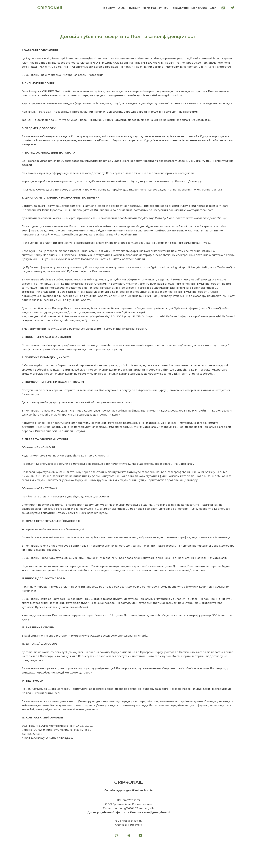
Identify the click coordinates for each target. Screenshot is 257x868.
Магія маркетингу (155, 8)
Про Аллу (108, 8)
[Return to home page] (28, 8)
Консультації (180, 8)
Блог (213, 8)
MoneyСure (199, 8)
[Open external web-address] (128, 847)
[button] (223, 8)
